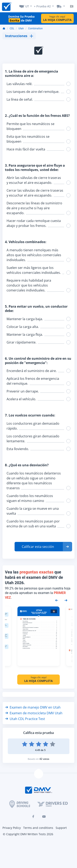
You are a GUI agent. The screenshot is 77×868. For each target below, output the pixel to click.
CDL (12, 28)
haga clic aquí (57, 18)
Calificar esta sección (38, 547)
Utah (21, 28)
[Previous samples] (57, 600)
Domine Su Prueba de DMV (21, 18)
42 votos (44, 759)
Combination (35, 28)
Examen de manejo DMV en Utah (33, 707)
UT (27, 6)
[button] (43, 547)
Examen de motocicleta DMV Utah (34, 713)
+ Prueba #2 (42, 6)
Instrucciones (19, 36)
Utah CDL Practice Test (25, 719)
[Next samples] (66, 600)
